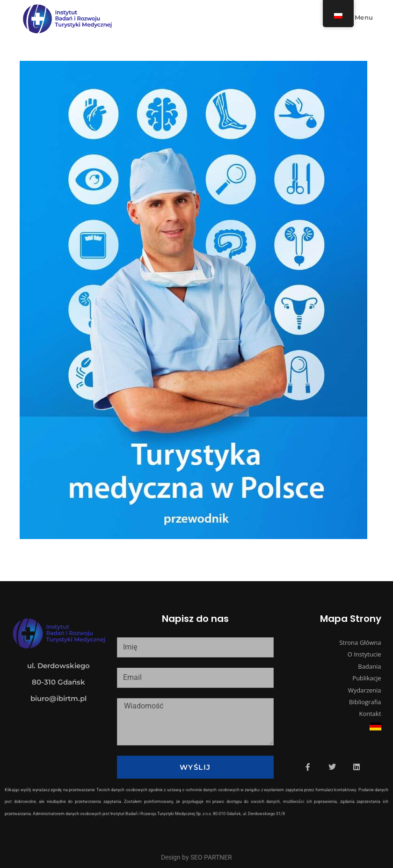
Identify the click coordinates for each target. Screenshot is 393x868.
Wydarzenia (365, 690)
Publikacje (367, 678)
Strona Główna (360, 642)
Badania (369, 666)
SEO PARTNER (211, 857)
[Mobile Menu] (359, 17)
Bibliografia (365, 702)
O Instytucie (364, 654)
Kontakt (370, 714)
